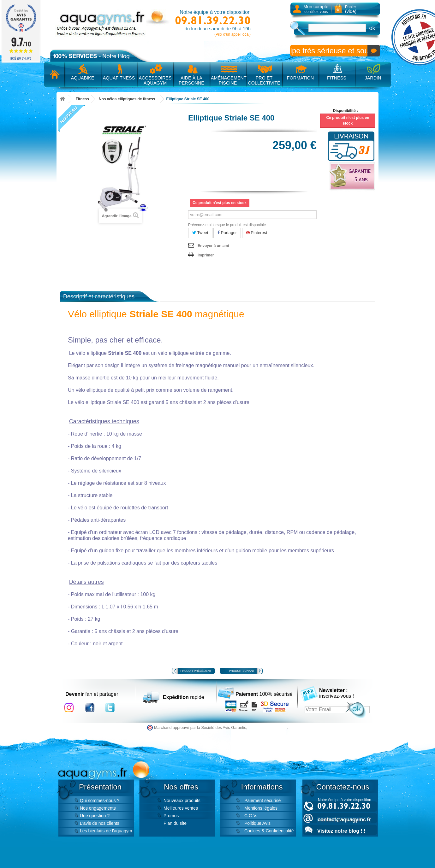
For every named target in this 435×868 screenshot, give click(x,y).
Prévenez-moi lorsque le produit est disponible (227, 225)
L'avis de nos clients (100, 823)
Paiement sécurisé (262, 801)
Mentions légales (261, 808)
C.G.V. (251, 816)
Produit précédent (196, 671)
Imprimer (206, 255)
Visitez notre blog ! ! (341, 831)
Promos (171, 816)
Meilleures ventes (181, 808)
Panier (351, 9)
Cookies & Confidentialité (269, 831)
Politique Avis (257, 823)
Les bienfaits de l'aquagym (106, 831)
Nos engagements (98, 808)
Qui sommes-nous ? (100, 801)
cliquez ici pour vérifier (268, 728)
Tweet (200, 233)
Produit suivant (242, 671)
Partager (227, 233)
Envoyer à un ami (213, 246)
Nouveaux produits (182, 801)
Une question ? (95, 816)
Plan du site (175, 823)
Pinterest (257, 233)
